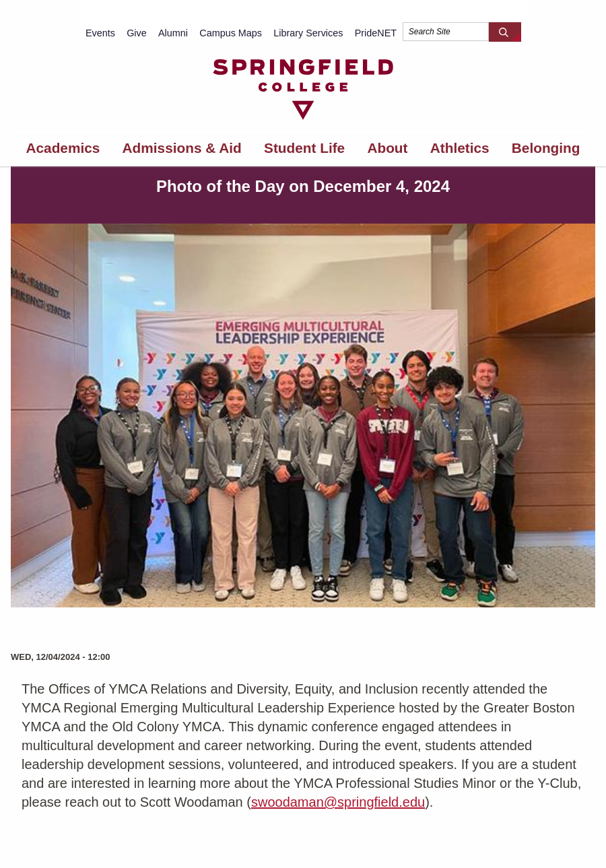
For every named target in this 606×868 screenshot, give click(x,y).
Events (100, 33)
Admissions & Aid (182, 148)
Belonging (546, 148)
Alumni (173, 33)
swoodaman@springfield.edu (338, 802)
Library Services (308, 33)
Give (137, 33)
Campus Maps (231, 33)
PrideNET (376, 33)
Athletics (460, 148)
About (387, 148)
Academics (63, 148)
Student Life (304, 148)
